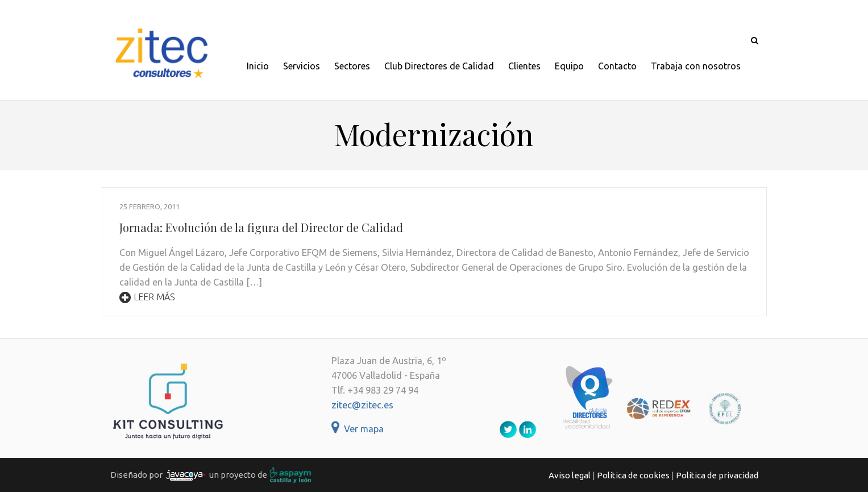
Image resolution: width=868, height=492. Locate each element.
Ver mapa (358, 429)
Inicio (258, 66)
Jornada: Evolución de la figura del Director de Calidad (261, 227)
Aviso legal (570, 475)
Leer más (147, 297)
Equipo (569, 66)
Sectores (352, 66)
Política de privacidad (717, 475)
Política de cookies (633, 475)
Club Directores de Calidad (439, 66)
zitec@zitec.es (362, 405)
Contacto (617, 66)
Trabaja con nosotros (696, 66)
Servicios (302, 66)
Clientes (524, 66)
